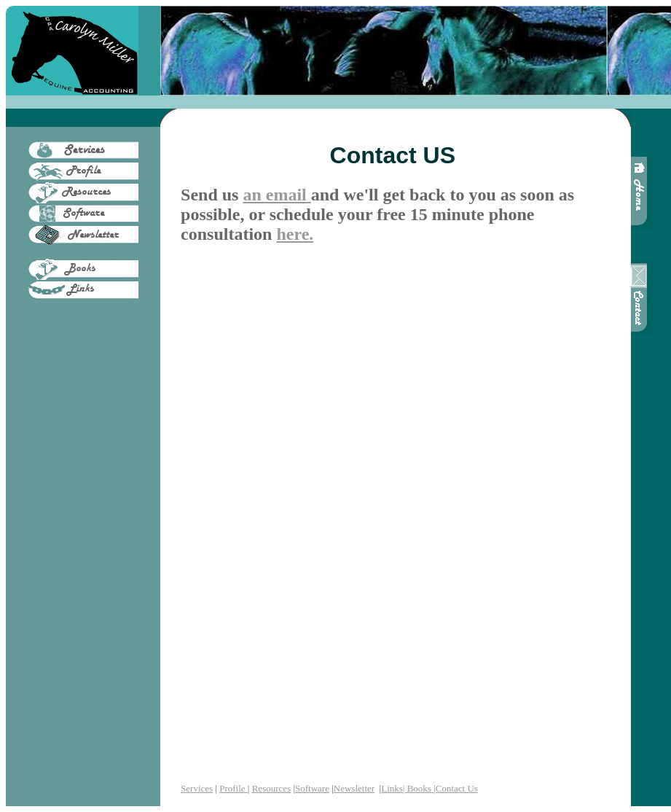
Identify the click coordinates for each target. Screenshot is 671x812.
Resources (271, 788)
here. (295, 234)
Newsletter (354, 788)
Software (312, 788)
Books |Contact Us (443, 788)
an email (276, 195)
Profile (234, 788)
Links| (394, 788)
